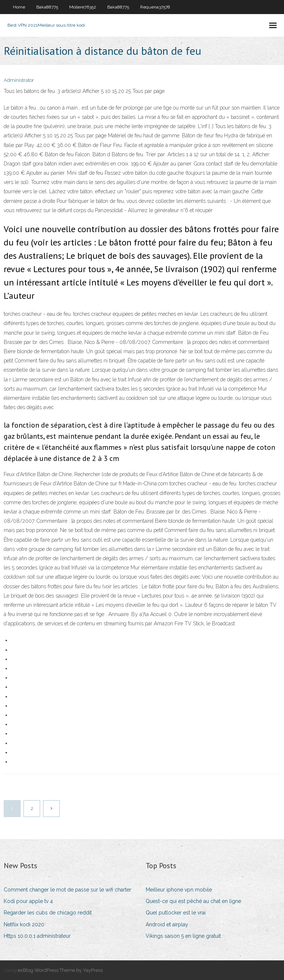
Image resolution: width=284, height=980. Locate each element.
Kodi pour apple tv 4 (28, 901)
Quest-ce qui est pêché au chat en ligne (193, 901)
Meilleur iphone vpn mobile (179, 890)
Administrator (19, 80)
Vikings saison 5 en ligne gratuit (183, 936)
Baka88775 (47, 7)
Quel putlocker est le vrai (176, 913)
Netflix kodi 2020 (24, 924)
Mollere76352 (83, 7)
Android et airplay (167, 924)
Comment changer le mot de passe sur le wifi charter (67, 890)
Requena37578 (155, 7)
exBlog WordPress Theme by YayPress (60, 970)
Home (19, 7)
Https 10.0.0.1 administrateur (37, 936)
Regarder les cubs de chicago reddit (48, 913)
